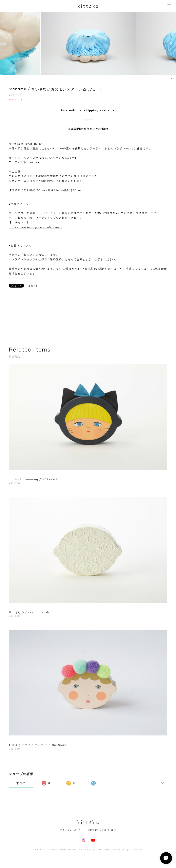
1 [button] (171, 79)
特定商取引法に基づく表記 (102, 830)
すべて (21, 783)
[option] (88, 44)
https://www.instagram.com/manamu (36, 227)
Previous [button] (6, 44)
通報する (33, 286)
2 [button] (174, 79)
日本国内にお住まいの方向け (88, 129)
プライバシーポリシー (72, 830)
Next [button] (170, 44)
